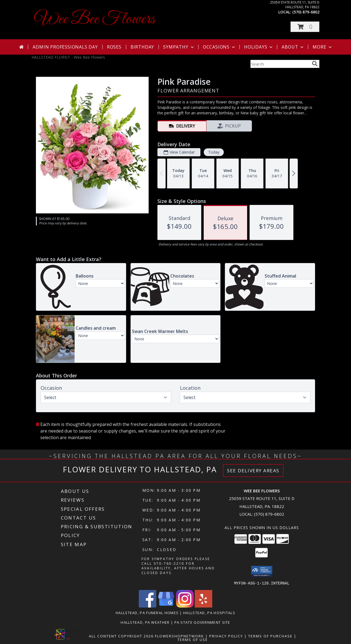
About (293, 47)
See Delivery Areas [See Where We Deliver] (253, 471)
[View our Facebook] (148, 606)
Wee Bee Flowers (95, 19)
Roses (114, 47)
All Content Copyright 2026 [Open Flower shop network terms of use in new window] (121, 636)
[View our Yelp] (203, 606)
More (323, 47)
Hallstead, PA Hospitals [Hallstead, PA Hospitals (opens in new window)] (209, 612)
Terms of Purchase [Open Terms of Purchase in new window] (270, 636)
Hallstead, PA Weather (145, 622)
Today (214, 152)
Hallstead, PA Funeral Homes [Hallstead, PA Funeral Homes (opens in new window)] (147, 612)
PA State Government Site (202, 622)
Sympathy (179, 47)
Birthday (142, 47)
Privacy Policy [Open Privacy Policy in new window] (226, 636)
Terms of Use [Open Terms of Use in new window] (193, 639)
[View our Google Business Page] (166, 606)
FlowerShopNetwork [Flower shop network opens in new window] (179, 636)
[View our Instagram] (185, 606)
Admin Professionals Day (65, 47)
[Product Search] (280, 64)
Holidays (259, 47)
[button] (305, 27)
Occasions (220, 47)
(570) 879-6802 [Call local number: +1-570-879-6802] (306, 12)
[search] (315, 64)
